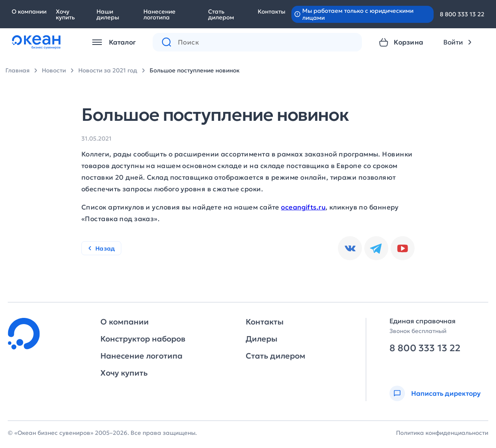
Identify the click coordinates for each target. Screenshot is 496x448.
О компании (29, 11)
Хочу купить (65, 14)
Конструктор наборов (143, 339)
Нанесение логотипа (159, 14)
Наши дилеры (108, 14)
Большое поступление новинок (195, 70)
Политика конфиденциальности (442, 433)
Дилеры (262, 339)
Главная (17, 70)
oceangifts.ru (303, 207)
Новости (54, 70)
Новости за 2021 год (108, 70)
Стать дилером (221, 14)
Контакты (271, 11)
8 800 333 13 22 (462, 14)
